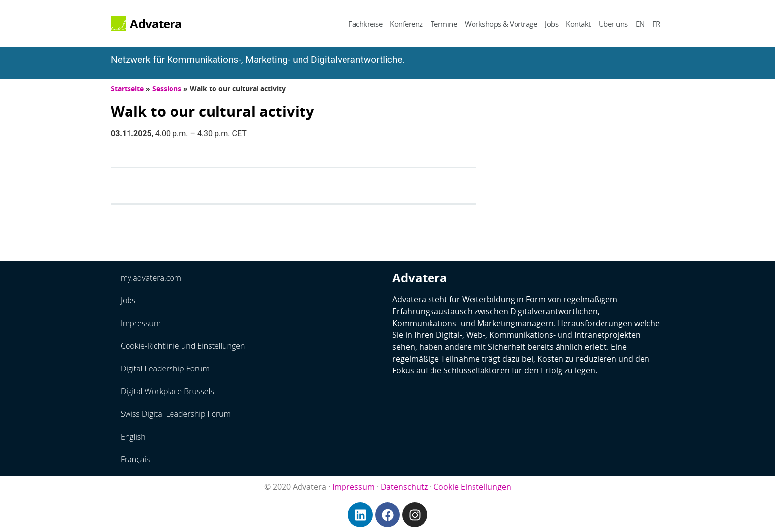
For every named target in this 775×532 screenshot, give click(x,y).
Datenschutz (404, 487)
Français (135, 459)
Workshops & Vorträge (501, 24)
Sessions (167, 89)
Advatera (156, 24)
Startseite (127, 89)
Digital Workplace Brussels (167, 391)
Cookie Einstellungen (472, 487)
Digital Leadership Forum (165, 368)
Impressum (141, 323)
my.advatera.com (151, 278)
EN (640, 24)
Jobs (551, 24)
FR (656, 24)
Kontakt (578, 24)
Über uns (613, 24)
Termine (444, 24)
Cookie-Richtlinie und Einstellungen (183, 346)
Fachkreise (365, 24)
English (133, 437)
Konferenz (406, 24)
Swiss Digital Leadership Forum (176, 414)
